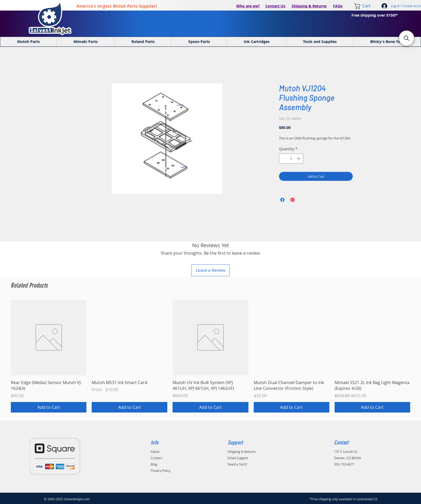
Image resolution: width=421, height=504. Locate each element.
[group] (210, 356)
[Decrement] (283, 159)
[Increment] (299, 159)
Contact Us (275, 6)
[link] (366, 6)
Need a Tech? (237, 464)
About (155, 452)
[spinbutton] (291, 159)
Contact (156, 458)
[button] (407, 38)
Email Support (238, 458)
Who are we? (248, 6)
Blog (154, 464)
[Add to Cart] (49, 407)
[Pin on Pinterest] (292, 200)
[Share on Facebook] (282, 200)
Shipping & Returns (309, 6)
